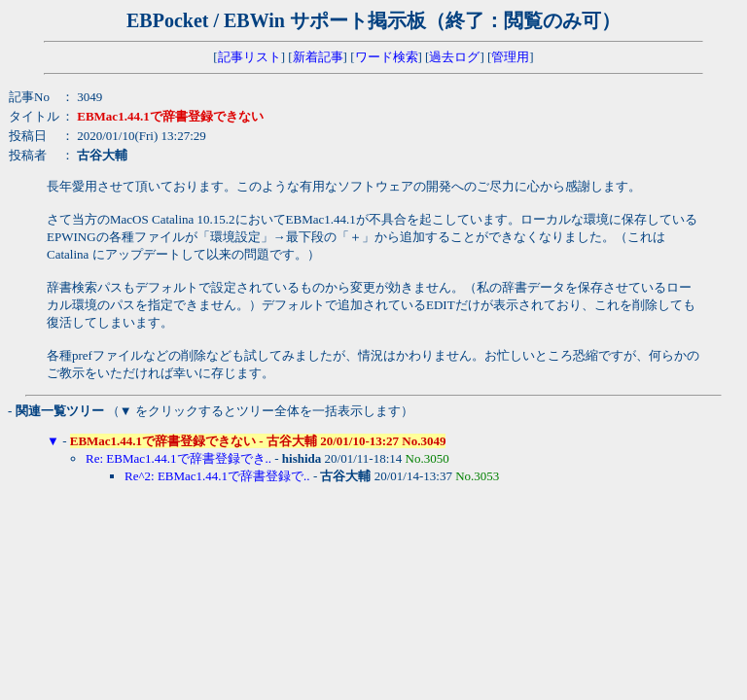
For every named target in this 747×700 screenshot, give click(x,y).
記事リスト (249, 57)
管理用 (510, 57)
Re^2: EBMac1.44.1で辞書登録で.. (217, 476)
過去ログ (454, 57)
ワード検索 (387, 57)
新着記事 (318, 57)
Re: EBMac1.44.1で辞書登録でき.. (178, 458)
